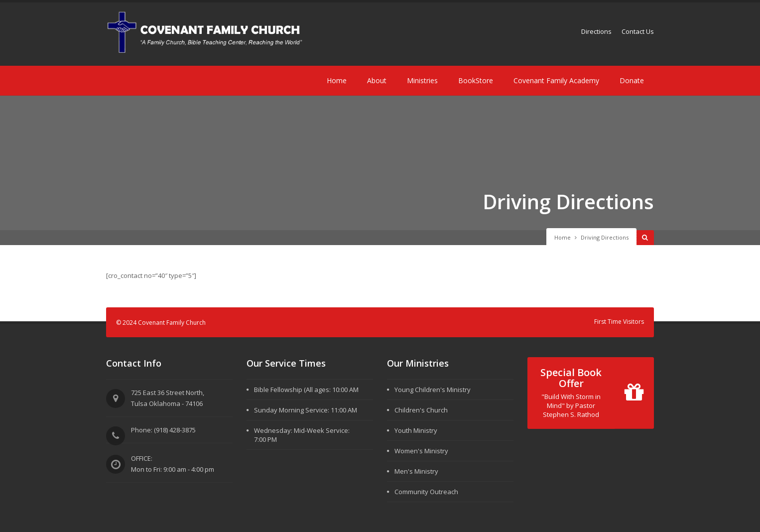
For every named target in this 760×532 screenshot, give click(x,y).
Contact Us (638, 31)
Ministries (422, 80)
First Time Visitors (619, 322)
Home (337, 80)
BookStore (476, 80)
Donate (632, 80)
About (377, 80)
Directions (596, 31)
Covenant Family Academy (556, 80)
